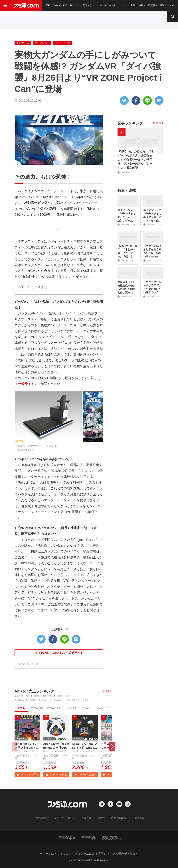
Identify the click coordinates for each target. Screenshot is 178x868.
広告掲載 (139, 818)
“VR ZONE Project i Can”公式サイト (59, 653)
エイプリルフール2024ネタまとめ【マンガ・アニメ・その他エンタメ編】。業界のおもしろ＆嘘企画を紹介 (152, 215)
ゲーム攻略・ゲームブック (46, 708)
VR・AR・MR (42, 43)
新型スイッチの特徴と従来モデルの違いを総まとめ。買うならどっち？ (126, 287)
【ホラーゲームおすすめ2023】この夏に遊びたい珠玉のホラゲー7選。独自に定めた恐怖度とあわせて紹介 (153, 287)
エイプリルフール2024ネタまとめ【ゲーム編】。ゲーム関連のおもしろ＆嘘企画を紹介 (127, 215)
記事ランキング (130, 123)
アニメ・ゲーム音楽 (108, 708)
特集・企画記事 (146, 5)
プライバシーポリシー (66, 818)
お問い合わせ (42, 818)
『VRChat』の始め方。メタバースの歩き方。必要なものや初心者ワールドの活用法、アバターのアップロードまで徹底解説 (136, 160)
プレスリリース (63, 43)
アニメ (87, 708)
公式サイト (26, 384)
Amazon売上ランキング (34, 691)
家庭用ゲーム (23, 43)
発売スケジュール (92, 5)
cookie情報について (121, 818)
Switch (56, 5)
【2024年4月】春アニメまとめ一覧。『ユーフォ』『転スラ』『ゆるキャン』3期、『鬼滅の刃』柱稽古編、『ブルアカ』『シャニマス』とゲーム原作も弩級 (127, 251)
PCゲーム (74, 5)
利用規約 (87, 818)
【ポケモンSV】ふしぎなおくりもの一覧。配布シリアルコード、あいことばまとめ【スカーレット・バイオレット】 (153, 251)
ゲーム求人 (109, 5)
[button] (112, 746)
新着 (48, 5)
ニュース (122, 5)
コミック (72, 708)
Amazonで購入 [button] (27, 775)
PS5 (64, 5)
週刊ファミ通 (166, 5)
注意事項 (101, 818)
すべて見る (107, 691)
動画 (132, 5)
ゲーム (21, 708)
